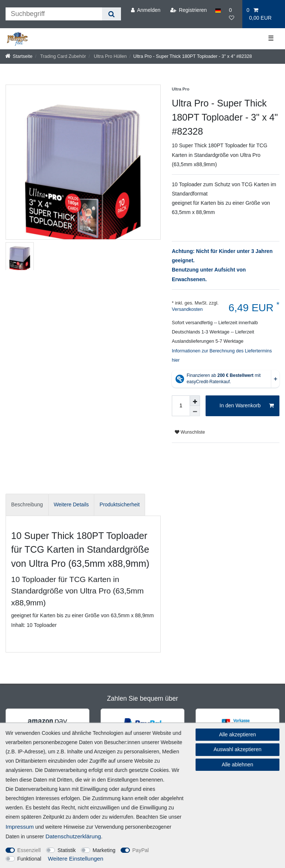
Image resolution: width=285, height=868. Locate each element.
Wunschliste (190, 432)
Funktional (30, 859)
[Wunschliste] (234, 14)
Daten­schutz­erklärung (73, 836)
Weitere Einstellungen (76, 859)
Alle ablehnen (238, 765)
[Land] (218, 10)
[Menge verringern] (195, 411)
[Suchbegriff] (54, 14)
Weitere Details (71, 504)
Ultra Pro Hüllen (109, 56)
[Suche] (112, 14)
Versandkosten (187, 309)
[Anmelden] (145, 10)
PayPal (141, 850)
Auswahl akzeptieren (237, 749)
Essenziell (29, 850)
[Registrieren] (188, 10)
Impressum (20, 827)
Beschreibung (27, 504)
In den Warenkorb (247, 406)
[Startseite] (19, 56)
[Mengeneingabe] (181, 406)
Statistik (67, 850)
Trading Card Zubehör (63, 56)
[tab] (27, 505)
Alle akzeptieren (237, 734)
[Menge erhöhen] (195, 401)
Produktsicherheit (119, 504)
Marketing (104, 850)
